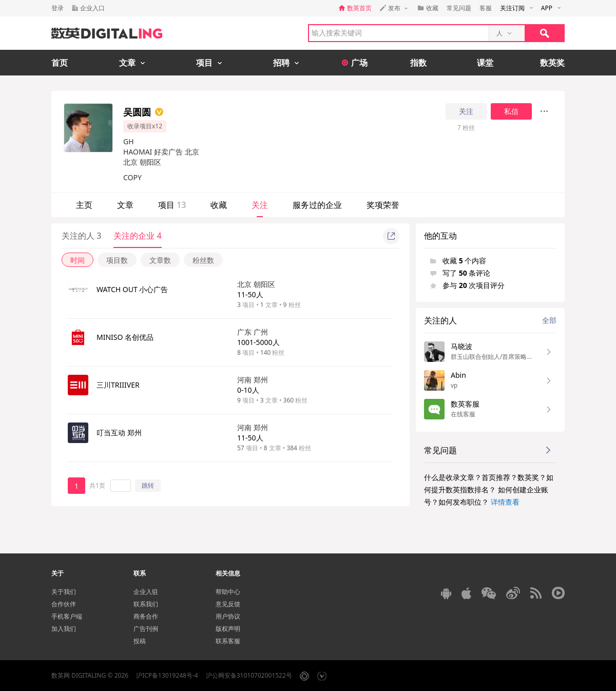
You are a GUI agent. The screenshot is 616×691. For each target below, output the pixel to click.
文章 (125, 205)
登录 (57, 8)
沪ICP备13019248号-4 (167, 675)
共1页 (97, 485)
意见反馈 (228, 604)
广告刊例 (146, 629)
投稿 (140, 641)
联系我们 (146, 604)
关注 (466, 111)
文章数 (160, 260)
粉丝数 (203, 260)
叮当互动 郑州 (119, 433)
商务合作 (146, 616)
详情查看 (505, 502)
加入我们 (64, 629)
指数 (418, 63)
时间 (78, 260)
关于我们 (64, 592)
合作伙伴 (64, 604)
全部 (549, 320)
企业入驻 (146, 592)
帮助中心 (228, 592)
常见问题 (459, 8)
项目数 (117, 260)
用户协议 (228, 616)
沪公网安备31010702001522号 (249, 675)
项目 (172, 205)
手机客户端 (67, 616)
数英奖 (552, 63)
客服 (486, 8)
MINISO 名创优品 (125, 337)
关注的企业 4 (137, 236)
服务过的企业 (317, 205)
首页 (60, 63)
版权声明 (228, 629)
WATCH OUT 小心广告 (132, 289)
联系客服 (228, 641)
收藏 (219, 205)
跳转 (148, 485)
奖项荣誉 (383, 205)
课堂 (485, 63)
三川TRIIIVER (118, 385)
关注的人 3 (81, 236)
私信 (511, 111)
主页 (84, 205)
